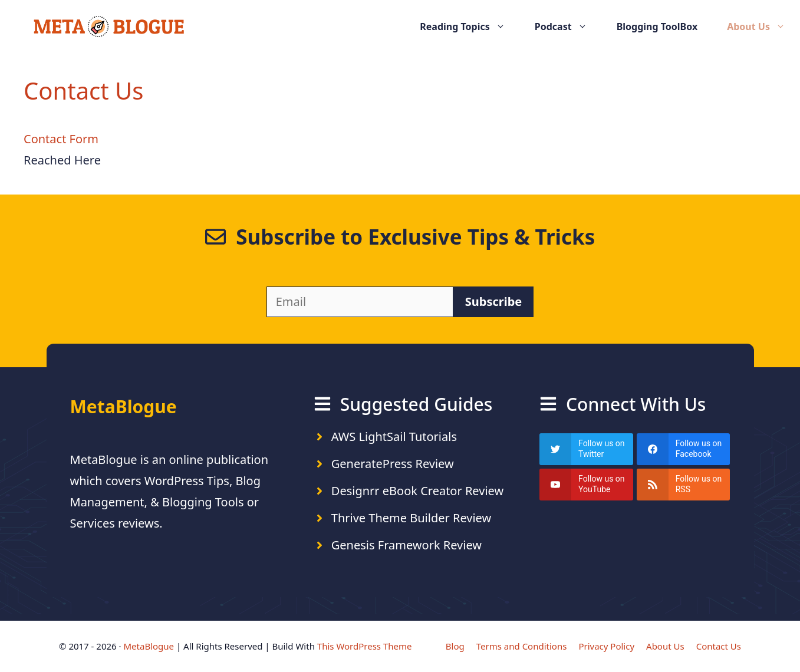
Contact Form (61, 139)
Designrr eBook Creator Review (417, 491)
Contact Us (719, 646)
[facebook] (684, 449)
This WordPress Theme (365, 646)
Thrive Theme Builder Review (411, 518)
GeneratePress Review (393, 464)
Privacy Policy (606, 646)
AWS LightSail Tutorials (394, 437)
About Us (763, 27)
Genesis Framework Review (406, 545)
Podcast (568, 27)
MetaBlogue (149, 646)
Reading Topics (470, 27)
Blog (455, 646)
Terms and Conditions (522, 646)
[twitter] (586, 449)
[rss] (684, 485)
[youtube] (586, 485)
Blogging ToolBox (657, 27)
